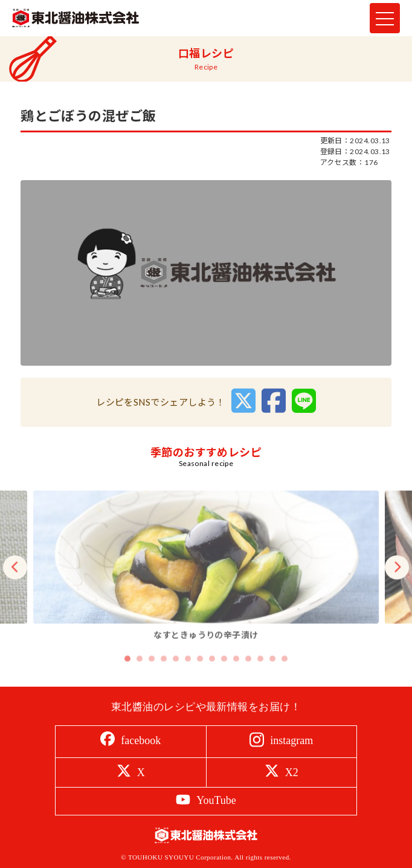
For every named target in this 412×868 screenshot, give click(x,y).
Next (397, 578)
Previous (15, 578)
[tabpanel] (206, 578)
